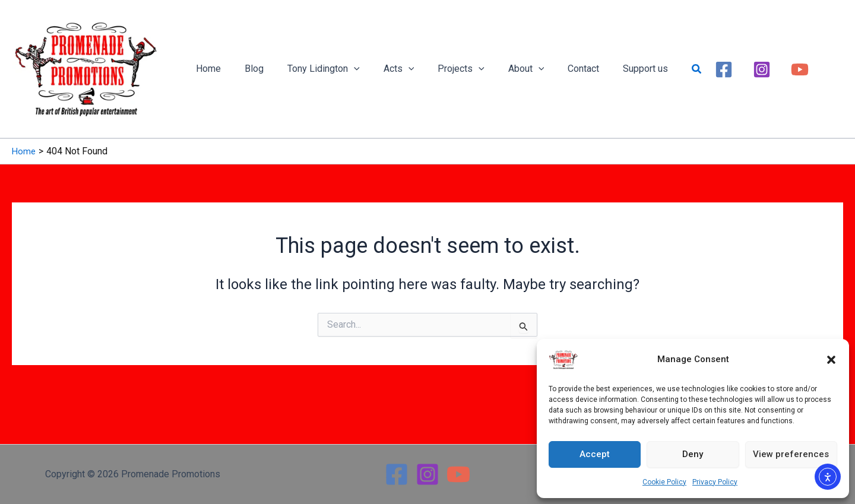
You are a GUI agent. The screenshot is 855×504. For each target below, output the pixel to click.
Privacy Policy (715, 482)
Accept (595, 454)
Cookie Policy (664, 482)
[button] (831, 360)
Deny (693, 454)
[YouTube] (765, 69)
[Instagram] (727, 69)
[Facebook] (689, 69)
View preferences (791, 454)
